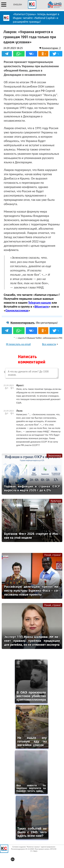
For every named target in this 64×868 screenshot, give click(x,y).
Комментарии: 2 (51, 48)
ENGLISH (18, 5)
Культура (56, 501)
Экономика (54, 456)
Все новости (49, 344)
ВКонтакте (42, 306)
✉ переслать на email (18, 344)
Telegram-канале (40, 303)
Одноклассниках (17, 310)
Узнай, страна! (53, 555)
